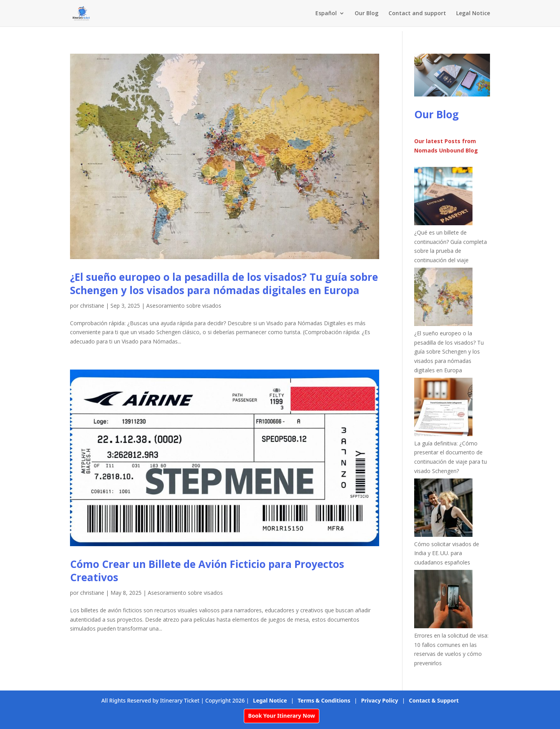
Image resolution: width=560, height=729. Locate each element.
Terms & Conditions (324, 700)
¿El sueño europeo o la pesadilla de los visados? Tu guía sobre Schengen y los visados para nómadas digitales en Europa (224, 284)
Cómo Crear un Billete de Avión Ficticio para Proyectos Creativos (207, 571)
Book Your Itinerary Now (282, 716)
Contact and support (417, 14)
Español (326, 14)
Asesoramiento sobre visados (184, 306)
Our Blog (367, 14)
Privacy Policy (379, 700)
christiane (92, 306)
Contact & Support (434, 700)
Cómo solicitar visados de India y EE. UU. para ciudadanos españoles (447, 553)
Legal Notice (473, 14)
